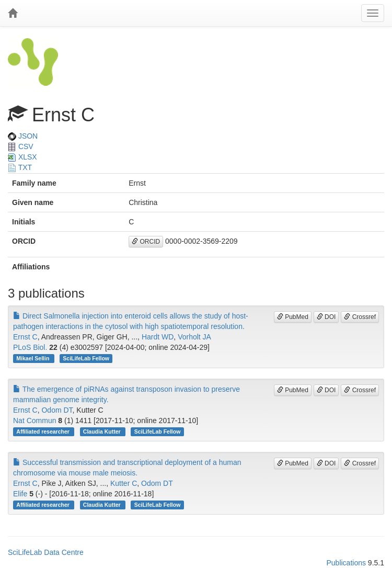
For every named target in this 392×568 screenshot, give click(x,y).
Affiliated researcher (43, 431)
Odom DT (57, 410)
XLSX (22, 157)
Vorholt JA (194, 337)
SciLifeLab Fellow (86, 358)
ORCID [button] (146, 242)
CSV (21, 146)
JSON (23, 136)
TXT (20, 167)
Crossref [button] (360, 317)
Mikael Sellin (33, 358)
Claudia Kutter (103, 431)
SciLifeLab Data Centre (46, 552)
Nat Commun (34, 421)
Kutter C (124, 483)
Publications (346, 563)
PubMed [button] (293, 317)
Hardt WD (158, 337)
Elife (20, 494)
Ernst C (25, 337)
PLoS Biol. (30, 347)
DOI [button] (326, 317)
